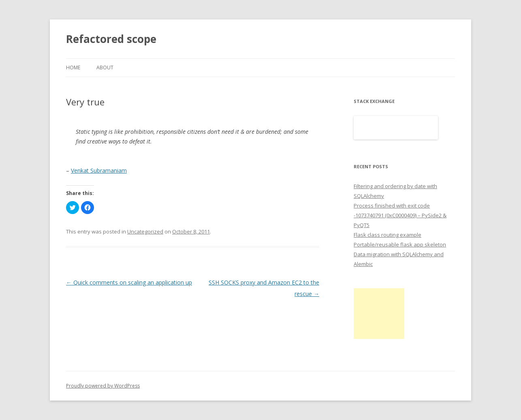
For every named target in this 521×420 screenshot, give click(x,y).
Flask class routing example (388, 235)
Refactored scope (111, 39)
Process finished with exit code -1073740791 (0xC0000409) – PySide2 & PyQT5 (400, 215)
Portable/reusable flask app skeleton (400, 244)
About (105, 67)
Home (73, 67)
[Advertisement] (379, 314)
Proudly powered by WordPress (103, 386)
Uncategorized (145, 231)
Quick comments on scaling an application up (129, 282)
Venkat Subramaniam (99, 170)
